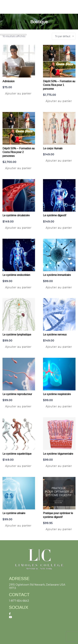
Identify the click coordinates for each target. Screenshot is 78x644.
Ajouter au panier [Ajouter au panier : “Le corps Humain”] (59, 161)
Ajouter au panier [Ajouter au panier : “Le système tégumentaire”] (59, 466)
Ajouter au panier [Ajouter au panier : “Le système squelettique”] (18, 466)
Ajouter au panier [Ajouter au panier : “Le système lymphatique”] (18, 347)
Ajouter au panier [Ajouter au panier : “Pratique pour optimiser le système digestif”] (59, 529)
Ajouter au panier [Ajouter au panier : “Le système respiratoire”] (59, 406)
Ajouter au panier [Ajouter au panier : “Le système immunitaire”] (59, 287)
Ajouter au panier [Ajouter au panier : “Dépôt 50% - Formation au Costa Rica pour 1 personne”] (59, 101)
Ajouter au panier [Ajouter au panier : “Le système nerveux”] (59, 347)
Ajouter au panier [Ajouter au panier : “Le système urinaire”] (18, 526)
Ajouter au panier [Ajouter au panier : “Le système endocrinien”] (18, 287)
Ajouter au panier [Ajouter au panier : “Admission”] (18, 93)
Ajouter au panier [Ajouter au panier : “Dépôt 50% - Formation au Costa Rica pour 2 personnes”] (18, 168)
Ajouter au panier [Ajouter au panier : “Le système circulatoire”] (18, 228)
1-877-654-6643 (19, 601)
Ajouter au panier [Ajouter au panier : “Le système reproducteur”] (18, 406)
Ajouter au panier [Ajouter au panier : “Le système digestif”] (59, 228)
